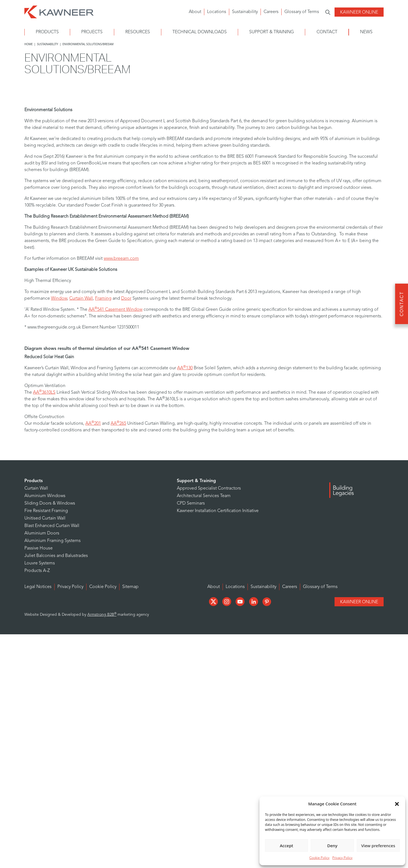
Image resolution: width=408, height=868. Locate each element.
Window (59, 299)
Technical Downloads (200, 32)
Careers (271, 12)
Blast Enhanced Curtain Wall (52, 526)
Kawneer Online (359, 12)
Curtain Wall (81, 299)
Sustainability (245, 12)
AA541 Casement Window (115, 310)
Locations (217, 12)
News (366, 32)
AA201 (93, 424)
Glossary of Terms (302, 12)
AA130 (185, 368)
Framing (103, 299)
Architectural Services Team (204, 496)
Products (47, 32)
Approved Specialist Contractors (209, 488)
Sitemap (130, 587)
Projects (92, 32)
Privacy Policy (342, 858)
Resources (138, 32)
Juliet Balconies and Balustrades (56, 556)
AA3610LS (44, 393)
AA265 (118, 424)
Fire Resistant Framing (46, 511)
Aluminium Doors (42, 533)
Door (126, 299)
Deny (332, 846)
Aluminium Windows (45, 496)
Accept (287, 846)
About (195, 12)
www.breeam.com (121, 259)
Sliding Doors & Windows (50, 503)
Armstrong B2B (102, 615)
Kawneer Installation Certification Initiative (218, 511)
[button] (397, 804)
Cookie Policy (319, 858)
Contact (327, 32)
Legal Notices (38, 587)
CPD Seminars (191, 503)
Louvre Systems (40, 563)
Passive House (39, 548)
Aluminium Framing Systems (53, 541)
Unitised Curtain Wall (45, 518)
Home (29, 44)
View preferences (378, 846)
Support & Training (271, 32)
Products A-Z (37, 571)
